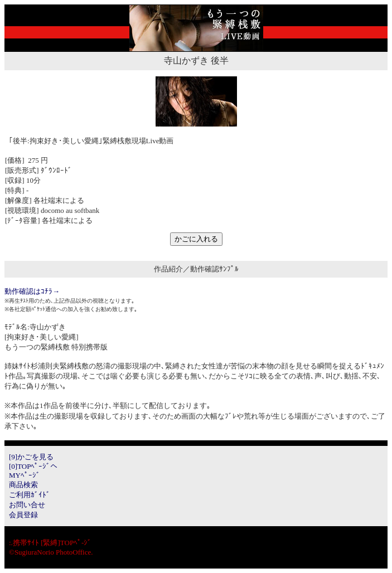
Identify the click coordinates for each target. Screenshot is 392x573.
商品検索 (23, 485)
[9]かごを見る (31, 457)
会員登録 (23, 515)
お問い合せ (27, 505)
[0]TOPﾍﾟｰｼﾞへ (33, 466)
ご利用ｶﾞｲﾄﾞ (30, 495)
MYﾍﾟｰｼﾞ (25, 475)
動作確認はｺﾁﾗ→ (32, 291)
